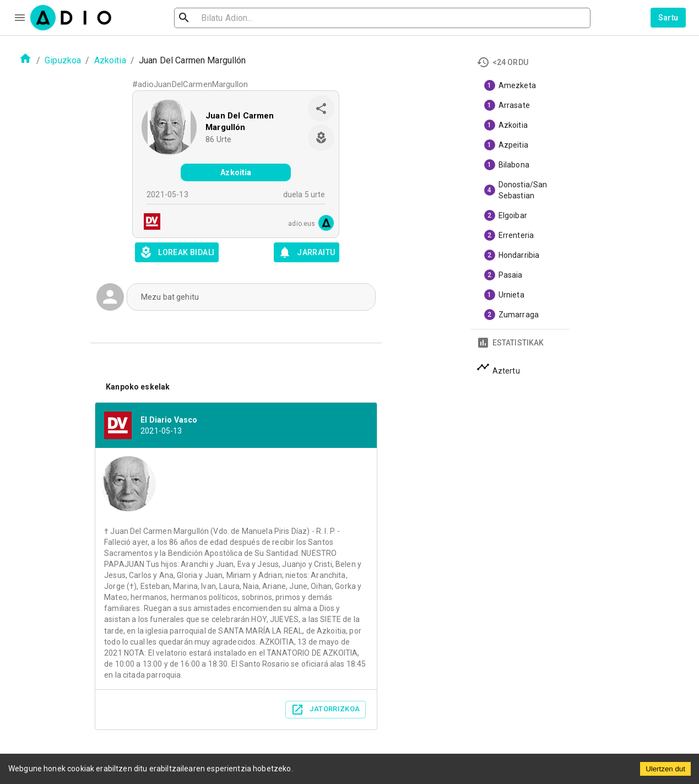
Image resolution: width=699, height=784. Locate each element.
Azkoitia (110, 60)
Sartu (668, 18)
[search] (220, 18)
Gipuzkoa (63, 60)
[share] (321, 109)
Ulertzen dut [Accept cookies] (665, 769)
